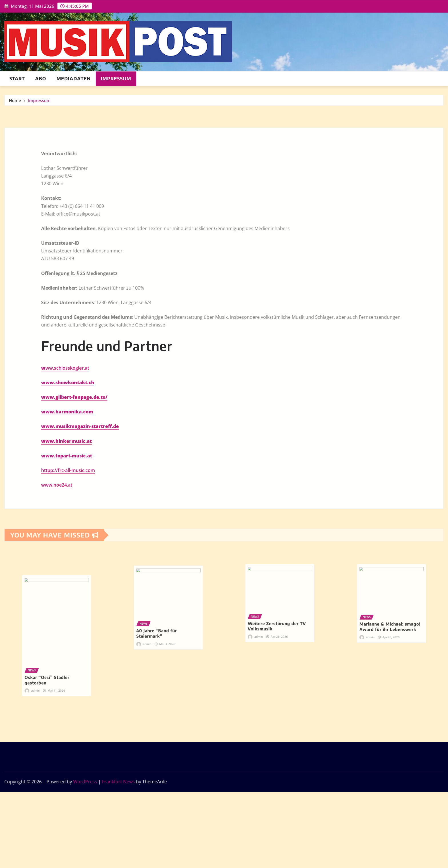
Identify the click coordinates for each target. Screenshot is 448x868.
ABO (41, 79)
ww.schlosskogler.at (67, 483)
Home (15, 103)
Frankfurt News (118, 782)
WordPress (85, 782)
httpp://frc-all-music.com (68, 586)
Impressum (116, 79)
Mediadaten (74, 79)
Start (17, 79)
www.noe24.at (57, 600)
